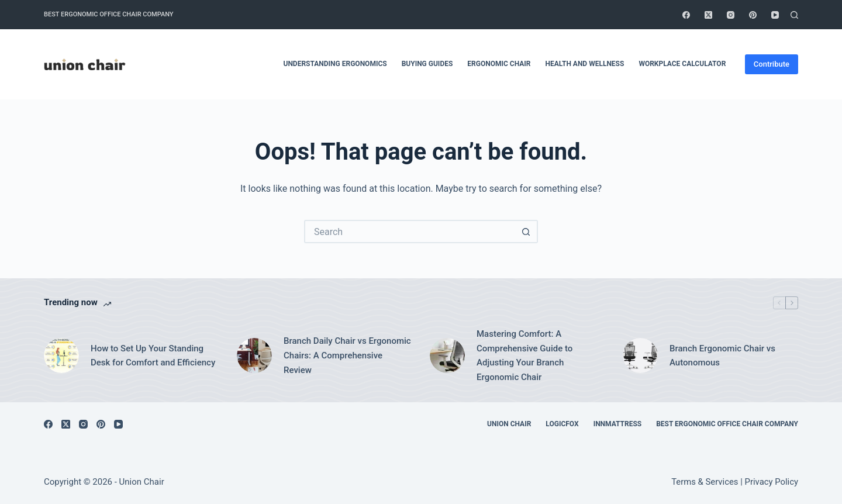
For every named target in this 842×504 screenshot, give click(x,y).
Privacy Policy (772, 482)
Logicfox (562, 424)
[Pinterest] (753, 15)
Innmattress (618, 424)
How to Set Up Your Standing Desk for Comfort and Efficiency (153, 356)
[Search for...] (409, 232)
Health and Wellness (585, 64)
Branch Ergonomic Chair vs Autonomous (722, 356)
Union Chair (509, 424)
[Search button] (526, 232)
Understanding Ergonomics (335, 64)
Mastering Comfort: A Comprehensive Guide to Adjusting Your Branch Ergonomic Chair (524, 355)
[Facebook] (686, 15)
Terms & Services (705, 482)
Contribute (772, 64)
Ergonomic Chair (499, 64)
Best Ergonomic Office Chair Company (109, 14)
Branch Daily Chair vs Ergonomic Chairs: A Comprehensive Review (347, 355)
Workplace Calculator (682, 64)
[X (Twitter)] (708, 15)
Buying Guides (427, 64)
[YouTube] (775, 15)
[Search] (794, 15)
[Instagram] (731, 15)
